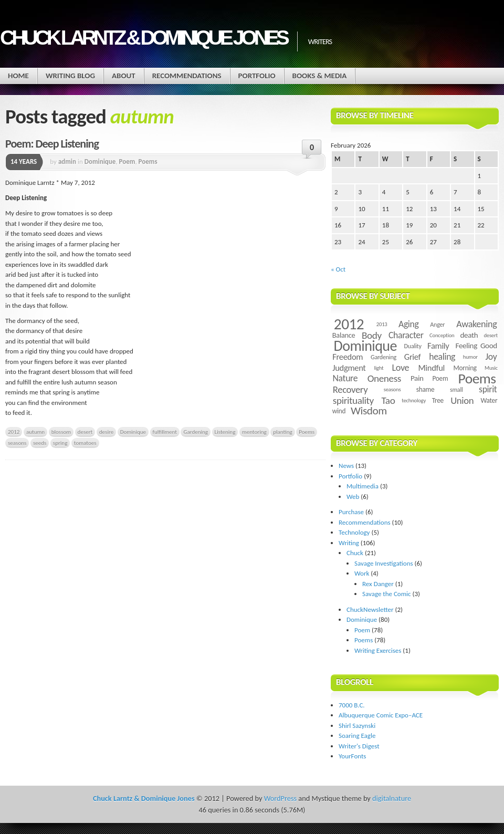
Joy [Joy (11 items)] (491, 357)
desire (106, 432)
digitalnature (392, 798)
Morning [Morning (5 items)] (465, 368)
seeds (40, 443)
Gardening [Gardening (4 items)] (384, 357)
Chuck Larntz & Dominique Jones (143, 38)
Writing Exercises (378, 650)
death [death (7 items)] (469, 335)
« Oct (338, 269)
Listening (225, 432)
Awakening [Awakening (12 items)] (476, 324)
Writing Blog (70, 76)
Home (18, 76)
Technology (354, 532)
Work (362, 573)
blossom (61, 432)
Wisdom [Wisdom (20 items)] (369, 411)
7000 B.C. (352, 705)
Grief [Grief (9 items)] (412, 357)
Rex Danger (378, 584)
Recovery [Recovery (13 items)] (350, 389)
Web (353, 497)
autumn (35, 432)
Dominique (100, 161)
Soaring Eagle (357, 736)
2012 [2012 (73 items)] (349, 324)
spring (60, 443)
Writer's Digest (359, 746)
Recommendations (187, 76)
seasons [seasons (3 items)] (392, 389)
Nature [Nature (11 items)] (345, 378)
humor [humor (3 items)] (470, 357)
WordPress (280, 798)
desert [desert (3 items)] (490, 335)
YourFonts (352, 756)
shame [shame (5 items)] (425, 389)
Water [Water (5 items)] (489, 400)
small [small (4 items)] (456, 389)
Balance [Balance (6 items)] (344, 335)
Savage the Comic (387, 594)
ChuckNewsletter (370, 609)
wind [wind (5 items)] (339, 411)
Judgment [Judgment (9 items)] (349, 368)
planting (283, 432)
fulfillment (165, 432)
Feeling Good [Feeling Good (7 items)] (476, 346)
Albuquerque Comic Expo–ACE (381, 715)
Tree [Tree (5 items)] (438, 400)
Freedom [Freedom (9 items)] (348, 357)
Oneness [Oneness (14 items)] (384, 378)
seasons (17, 443)
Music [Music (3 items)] (491, 368)
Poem (127, 161)
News (346, 466)
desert (85, 432)
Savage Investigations (384, 563)
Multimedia (363, 486)
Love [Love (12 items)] (400, 368)
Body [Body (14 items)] (372, 335)
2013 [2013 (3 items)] (382, 324)
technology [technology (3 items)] (414, 400)
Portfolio (257, 76)
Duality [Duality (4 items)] (413, 346)
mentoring (254, 432)
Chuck (355, 553)
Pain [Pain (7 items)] (417, 378)
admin (67, 161)
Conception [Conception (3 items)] (442, 335)
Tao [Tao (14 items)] (388, 400)
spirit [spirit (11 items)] (488, 389)
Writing (349, 543)
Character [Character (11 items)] (406, 335)
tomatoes (85, 443)
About (124, 76)
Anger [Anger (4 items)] (437, 324)
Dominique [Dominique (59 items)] (365, 346)
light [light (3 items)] (379, 368)
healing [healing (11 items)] (442, 357)
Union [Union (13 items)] (462, 400)
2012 (14, 432)
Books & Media (320, 76)
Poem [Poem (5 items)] (440, 378)
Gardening (196, 432)
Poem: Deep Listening (52, 144)
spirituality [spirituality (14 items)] (353, 400)
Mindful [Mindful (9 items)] (432, 368)
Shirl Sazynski (357, 726)
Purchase (351, 512)
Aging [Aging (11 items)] (409, 324)
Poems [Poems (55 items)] (477, 378)
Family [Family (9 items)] (438, 346)
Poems (148, 161)
